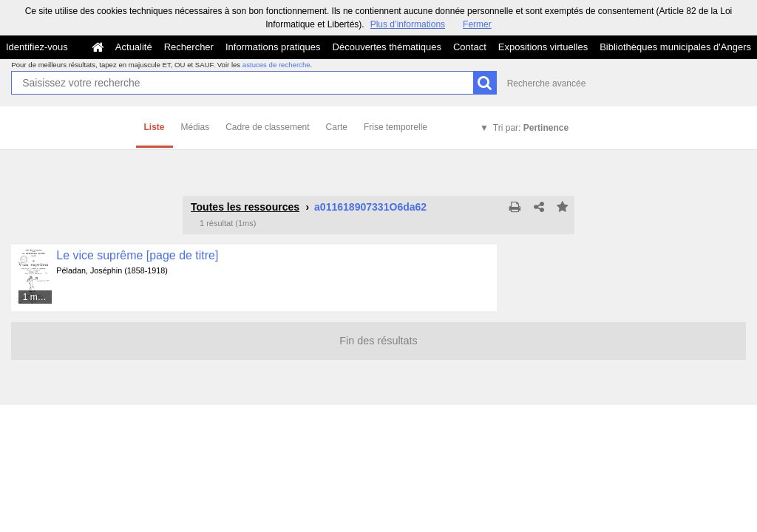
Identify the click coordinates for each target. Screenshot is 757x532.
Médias (196, 127)
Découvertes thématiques (387, 47)
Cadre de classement (267, 127)
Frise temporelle (396, 127)
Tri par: (531, 128)
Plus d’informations (408, 24)
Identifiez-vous (37, 47)
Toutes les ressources (245, 207)
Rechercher (189, 47)
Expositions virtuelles (543, 47)
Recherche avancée (547, 83)
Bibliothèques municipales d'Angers (675, 47)
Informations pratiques (273, 47)
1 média (38, 297)
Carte (337, 127)
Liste (155, 127)
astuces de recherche (276, 65)
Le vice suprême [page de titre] (137, 255)
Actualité (134, 47)
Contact (470, 47)
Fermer (477, 24)
